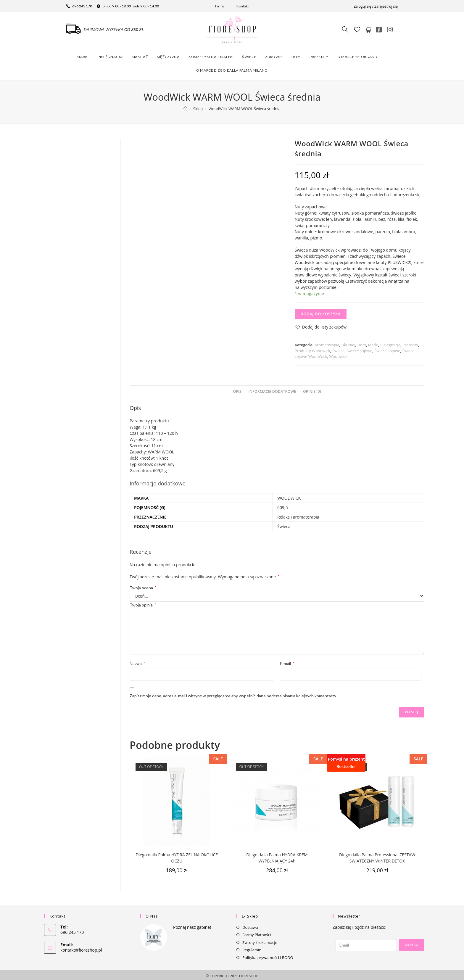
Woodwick (339, 354)
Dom (296, 55)
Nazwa (137, 661)
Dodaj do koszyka (321, 312)
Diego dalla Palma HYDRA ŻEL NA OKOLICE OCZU (177, 855)
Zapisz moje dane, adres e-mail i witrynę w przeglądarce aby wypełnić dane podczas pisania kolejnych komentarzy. (233, 693)
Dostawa (250, 925)
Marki (83, 55)
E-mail (287, 661)
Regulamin (252, 947)
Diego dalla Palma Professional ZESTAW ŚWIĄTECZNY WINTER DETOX (377, 855)
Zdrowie (274, 55)
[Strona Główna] (185, 106)
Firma (220, 6)
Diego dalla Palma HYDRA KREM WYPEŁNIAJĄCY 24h (277, 855)
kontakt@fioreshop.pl (81, 948)
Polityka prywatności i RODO (268, 955)
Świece (249, 55)
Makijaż (140, 55)
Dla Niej (348, 343)
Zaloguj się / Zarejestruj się (376, 6)
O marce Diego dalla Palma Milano (232, 68)
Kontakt (243, 6)
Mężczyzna (168, 55)
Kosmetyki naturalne (211, 55)
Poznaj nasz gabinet (192, 925)
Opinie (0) (312, 389)
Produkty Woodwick (312, 348)
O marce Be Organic (358, 55)
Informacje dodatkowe (272, 389)
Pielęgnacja (110, 55)
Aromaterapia (327, 343)
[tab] (237, 389)
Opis (237, 389)
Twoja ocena (143, 585)
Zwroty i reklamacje (260, 940)
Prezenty (319, 55)
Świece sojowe (359, 348)
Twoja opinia (143, 602)
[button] (321, 325)
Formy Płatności (257, 932)
